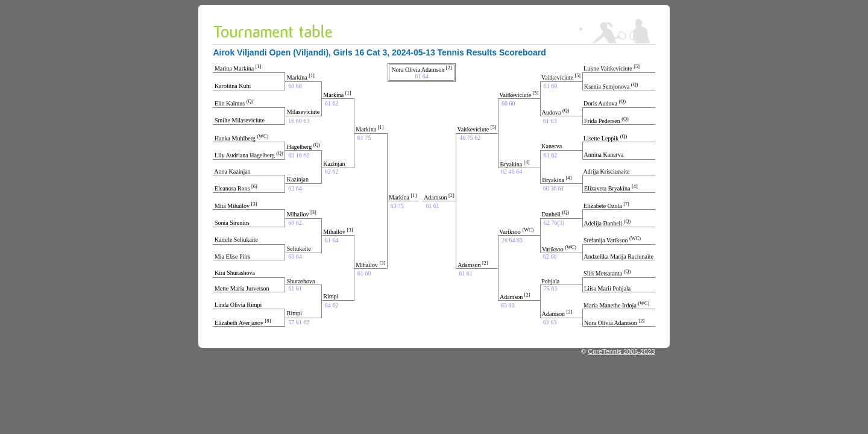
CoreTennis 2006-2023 (621, 351)
